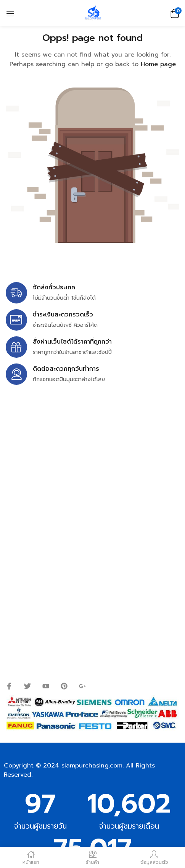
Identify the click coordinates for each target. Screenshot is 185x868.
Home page (158, 64)
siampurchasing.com (92, 766)
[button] (174, 13)
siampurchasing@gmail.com (71, 466)
